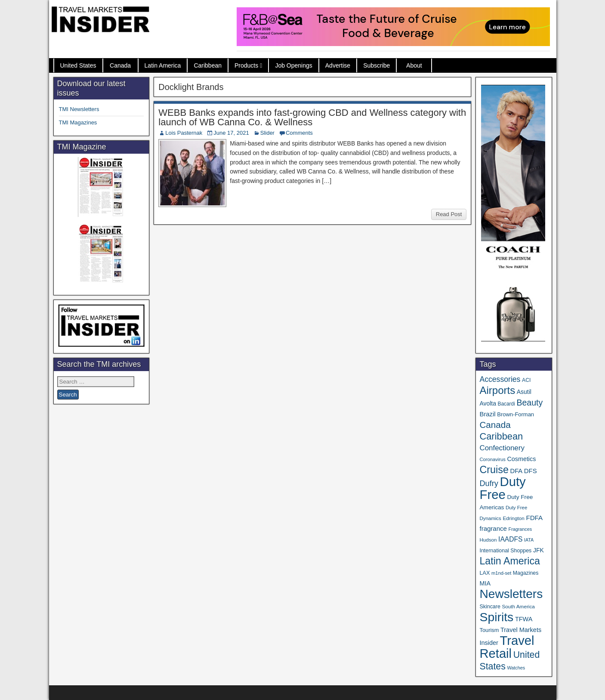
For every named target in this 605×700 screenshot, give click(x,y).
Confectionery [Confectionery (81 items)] (502, 448)
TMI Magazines (78, 122)
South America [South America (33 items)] (518, 606)
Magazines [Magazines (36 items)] (526, 573)
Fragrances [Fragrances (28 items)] (520, 529)
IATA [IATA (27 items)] (529, 540)
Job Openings (293, 65)
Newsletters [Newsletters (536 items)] (511, 594)
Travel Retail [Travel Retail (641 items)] (507, 647)
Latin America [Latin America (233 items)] (509, 561)
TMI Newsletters (79, 109)
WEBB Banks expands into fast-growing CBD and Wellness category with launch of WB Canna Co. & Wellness (312, 117)
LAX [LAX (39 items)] (485, 573)
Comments (299, 133)
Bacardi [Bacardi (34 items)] (506, 404)
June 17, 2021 (231, 133)
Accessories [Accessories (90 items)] (500, 379)
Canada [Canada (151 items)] (495, 425)
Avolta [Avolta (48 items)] (488, 403)
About (414, 65)
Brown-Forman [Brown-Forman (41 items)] (515, 414)
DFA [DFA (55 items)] (517, 471)
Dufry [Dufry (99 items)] (489, 483)
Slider (267, 133)
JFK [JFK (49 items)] (539, 550)
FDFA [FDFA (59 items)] (534, 518)
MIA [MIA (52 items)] (485, 583)
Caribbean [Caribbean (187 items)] (501, 436)
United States (78, 65)
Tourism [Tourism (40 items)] (489, 630)
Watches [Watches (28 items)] (516, 668)
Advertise (338, 65)
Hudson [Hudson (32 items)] (488, 540)
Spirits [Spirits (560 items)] (496, 617)
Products (246, 65)
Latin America (163, 65)
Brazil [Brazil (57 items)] (487, 414)
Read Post (449, 214)
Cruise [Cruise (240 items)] (494, 470)
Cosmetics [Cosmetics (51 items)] (522, 459)
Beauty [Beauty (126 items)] (529, 403)
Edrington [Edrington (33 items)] (513, 518)
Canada (120, 65)
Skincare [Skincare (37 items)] (490, 607)
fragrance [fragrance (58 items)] (493, 528)
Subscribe (377, 65)
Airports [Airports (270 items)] (497, 390)
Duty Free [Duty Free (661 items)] (502, 488)
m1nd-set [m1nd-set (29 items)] (501, 573)
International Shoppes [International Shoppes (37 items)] (505, 551)
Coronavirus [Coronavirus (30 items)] (492, 459)
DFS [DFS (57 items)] (531, 471)
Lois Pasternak (184, 133)
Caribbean (208, 65)
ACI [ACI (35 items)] (526, 380)
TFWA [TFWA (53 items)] (524, 619)
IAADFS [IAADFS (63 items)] (510, 539)
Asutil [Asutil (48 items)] (524, 392)
